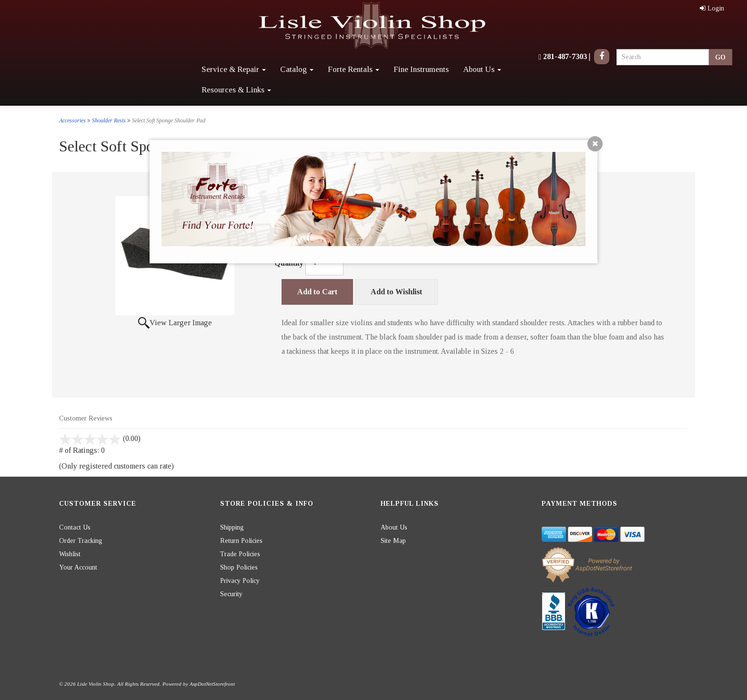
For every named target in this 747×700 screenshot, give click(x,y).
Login (712, 8)
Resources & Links (236, 90)
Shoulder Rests (109, 120)
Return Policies (241, 541)
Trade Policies (240, 554)
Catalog (297, 69)
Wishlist (70, 554)
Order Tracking (81, 541)
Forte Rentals (353, 69)
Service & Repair (234, 69)
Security (231, 594)
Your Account (78, 567)
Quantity (289, 263)
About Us (482, 69)
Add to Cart (317, 292)
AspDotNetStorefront (212, 684)
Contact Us (75, 527)
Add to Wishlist (396, 292)
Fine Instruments (421, 69)
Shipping (232, 527)
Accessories (72, 120)
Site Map (393, 541)
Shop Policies (239, 567)
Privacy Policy (240, 581)
